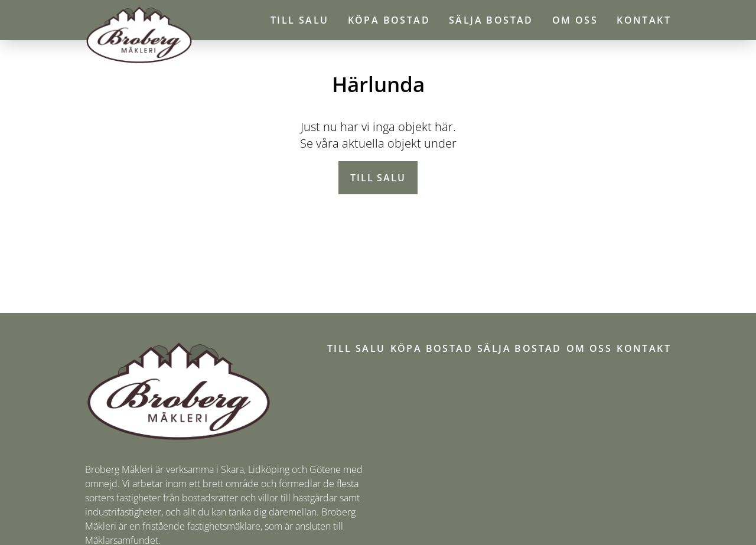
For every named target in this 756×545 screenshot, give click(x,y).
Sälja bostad (491, 20)
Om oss (575, 20)
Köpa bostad (389, 20)
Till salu (300, 20)
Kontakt (644, 20)
